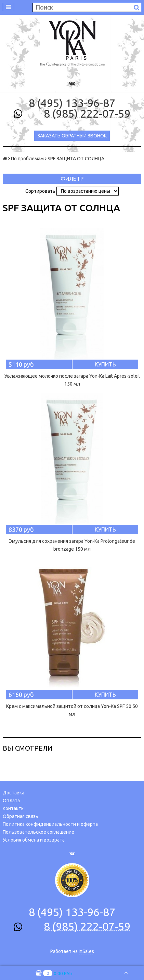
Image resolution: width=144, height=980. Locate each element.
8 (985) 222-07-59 (87, 114)
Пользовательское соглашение (38, 832)
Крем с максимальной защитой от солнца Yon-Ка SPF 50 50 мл (72, 710)
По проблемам (27, 159)
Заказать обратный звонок (72, 136)
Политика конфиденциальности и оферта (50, 824)
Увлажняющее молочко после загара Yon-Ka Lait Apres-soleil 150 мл (72, 380)
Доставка (14, 793)
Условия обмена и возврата (34, 840)
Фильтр (72, 179)
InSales (86, 951)
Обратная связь (21, 816)
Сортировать (40, 191)
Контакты (14, 808)
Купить (105, 364)
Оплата (11, 801)
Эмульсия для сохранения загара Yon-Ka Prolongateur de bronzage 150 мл (72, 545)
